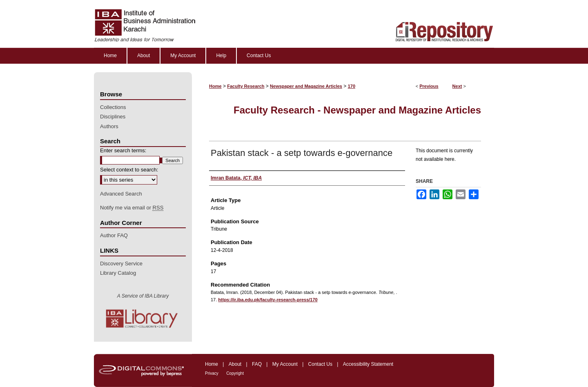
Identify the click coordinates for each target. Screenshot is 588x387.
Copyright (235, 373)
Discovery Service (121, 264)
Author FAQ (114, 235)
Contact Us (320, 364)
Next (457, 86)
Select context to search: (129, 170)
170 (352, 86)
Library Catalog (118, 273)
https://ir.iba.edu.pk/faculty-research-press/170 (268, 300)
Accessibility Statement (368, 364)
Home (215, 86)
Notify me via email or (132, 208)
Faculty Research (246, 86)
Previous (429, 86)
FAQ (257, 364)
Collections (113, 107)
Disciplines (113, 117)
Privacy (212, 373)
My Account (285, 364)
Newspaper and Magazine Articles (306, 86)
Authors (109, 126)
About (235, 364)
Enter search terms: (123, 150)
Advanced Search (121, 194)
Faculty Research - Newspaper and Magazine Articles (357, 110)
